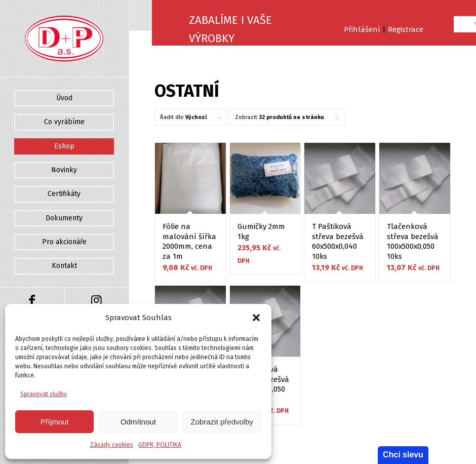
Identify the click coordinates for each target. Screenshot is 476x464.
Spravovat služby (44, 394)
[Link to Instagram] (96, 301)
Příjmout (55, 422)
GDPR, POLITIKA (160, 445)
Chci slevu (403, 455)
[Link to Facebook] (32, 301)
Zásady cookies (112, 445)
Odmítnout (138, 422)
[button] (256, 318)
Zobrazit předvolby (222, 422)
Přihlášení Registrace (384, 29)
